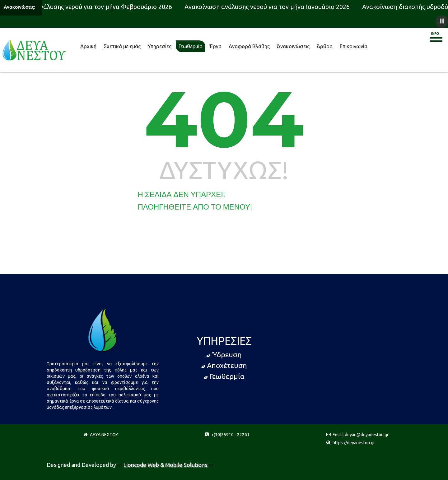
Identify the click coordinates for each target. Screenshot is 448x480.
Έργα (216, 46)
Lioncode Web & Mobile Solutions (166, 465)
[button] (442, 21)
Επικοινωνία (354, 46)
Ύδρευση (224, 355)
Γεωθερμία (191, 46)
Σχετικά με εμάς (122, 46)
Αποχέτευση (224, 365)
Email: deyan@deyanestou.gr (361, 435)
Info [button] (435, 34)
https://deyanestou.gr (354, 443)
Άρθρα (325, 46)
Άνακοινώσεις (293, 46)
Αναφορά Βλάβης (249, 46)
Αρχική (88, 46)
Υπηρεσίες (160, 46)
